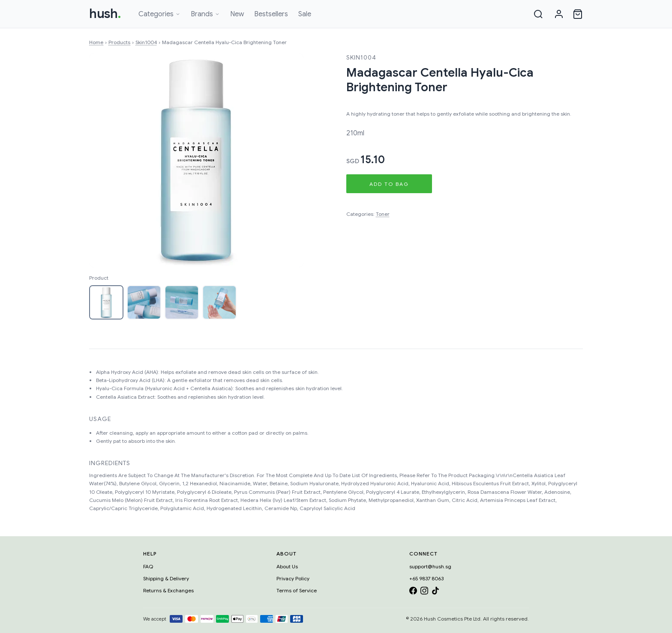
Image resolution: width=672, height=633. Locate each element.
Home (96, 42)
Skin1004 (146, 42)
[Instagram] (424, 592)
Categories (159, 14)
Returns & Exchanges (168, 590)
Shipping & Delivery (166, 578)
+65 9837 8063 (426, 578)
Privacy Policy (293, 578)
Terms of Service (297, 590)
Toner (383, 214)
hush (105, 14)
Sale (305, 14)
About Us (287, 566)
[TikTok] (435, 592)
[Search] (538, 14)
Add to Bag (389, 184)
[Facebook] (413, 592)
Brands (205, 14)
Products (119, 42)
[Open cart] (578, 14)
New (237, 14)
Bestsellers (271, 14)
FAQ (148, 566)
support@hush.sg (430, 566)
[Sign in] (559, 14)
